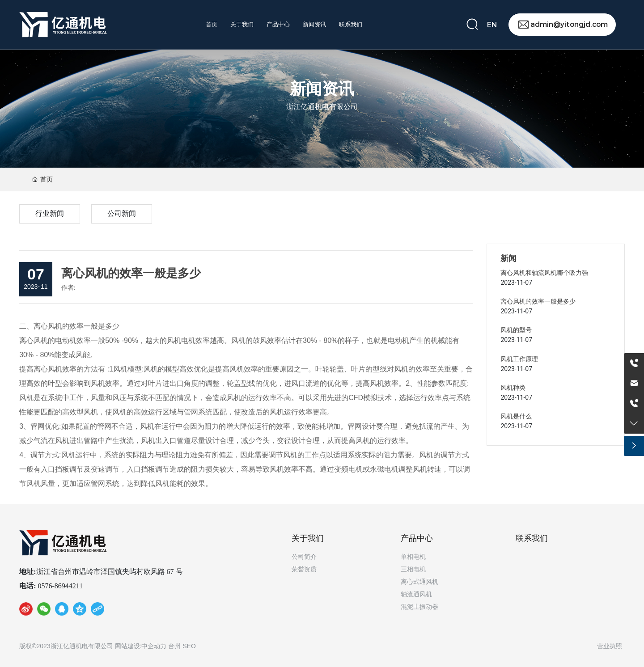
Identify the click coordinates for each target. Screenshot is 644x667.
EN (492, 25)
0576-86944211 (60, 586)
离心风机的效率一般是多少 (538, 301)
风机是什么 (516, 416)
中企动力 (154, 646)
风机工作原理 (519, 359)
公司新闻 (122, 213)
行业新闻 (50, 213)
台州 (174, 646)
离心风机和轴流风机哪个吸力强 (544, 273)
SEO (189, 646)
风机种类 (513, 388)
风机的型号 (516, 330)
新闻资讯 (322, 90)
